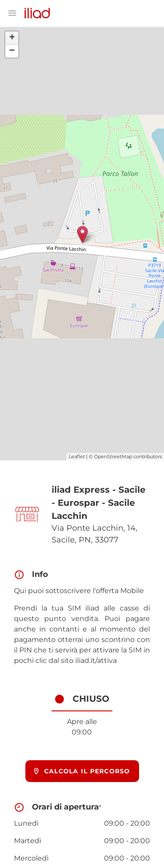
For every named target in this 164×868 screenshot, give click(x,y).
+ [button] (12, 38)
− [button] (12, 51)
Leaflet (77, 456)
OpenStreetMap (113, 456)
